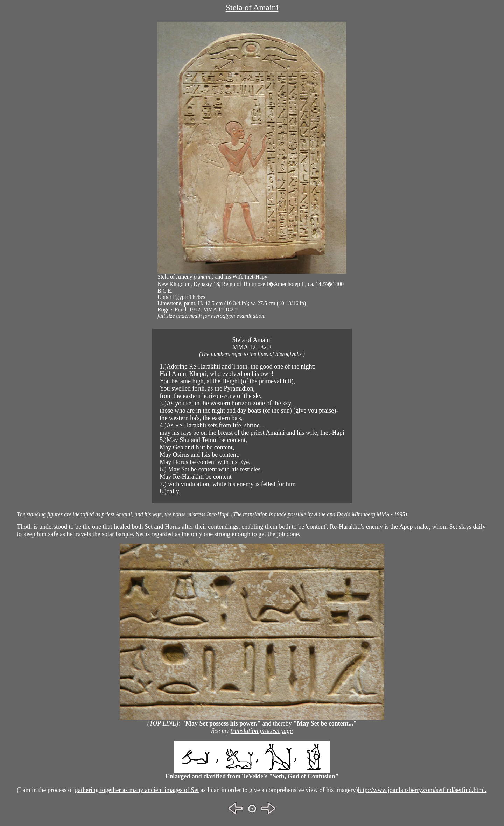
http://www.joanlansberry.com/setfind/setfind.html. (422, 790)
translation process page (262, 731)
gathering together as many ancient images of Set (137, 790)
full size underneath (180, 316)
